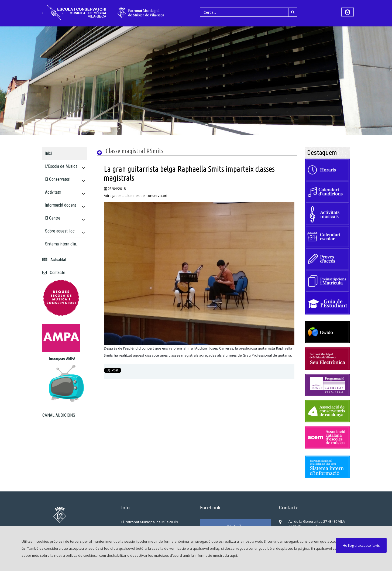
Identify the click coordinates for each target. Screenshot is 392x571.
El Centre (53, 218)
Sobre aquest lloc (60, 231)
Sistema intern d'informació (62, 244)
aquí (233, 555)
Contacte (54, 273)
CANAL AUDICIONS (59, 415)
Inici (48, 153)
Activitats (53, 192)
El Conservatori (58, 179)
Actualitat (54, 260)
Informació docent (61, 205)
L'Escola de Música (61, 166)
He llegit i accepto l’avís (361, 545)
